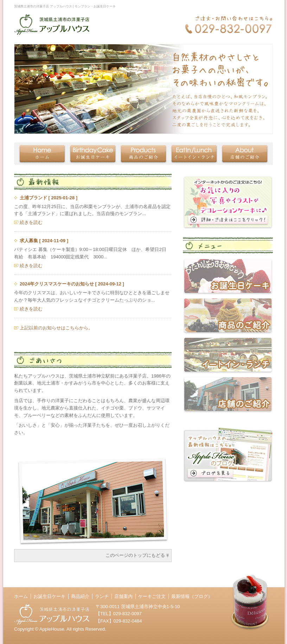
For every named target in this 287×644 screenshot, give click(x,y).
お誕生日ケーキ (49, 596)
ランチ (102, 596)
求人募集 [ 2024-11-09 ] (44, 241)
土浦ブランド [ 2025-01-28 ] (49, 198)
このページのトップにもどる (135, 555)
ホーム (21, 596)
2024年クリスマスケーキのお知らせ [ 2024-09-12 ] (72, 284)
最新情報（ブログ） (192, 596)
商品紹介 (80, 596)
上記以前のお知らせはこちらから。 (56, 328)
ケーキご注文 (152, 596)
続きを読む (31, 222)
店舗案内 (123, 596)
